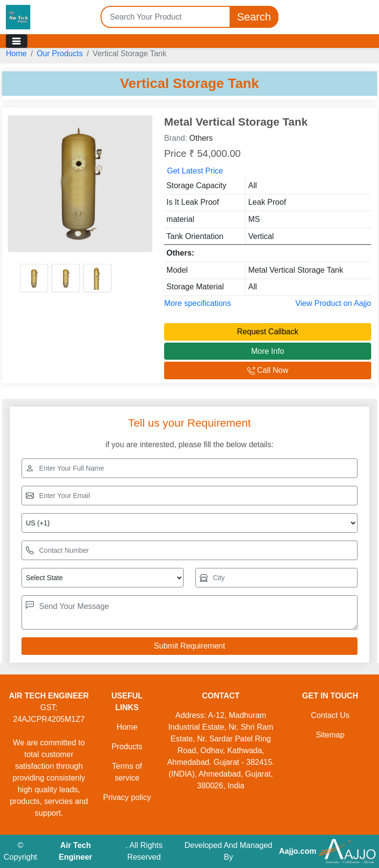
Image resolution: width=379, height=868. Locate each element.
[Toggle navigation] (17, 41)
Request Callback (267, 332)
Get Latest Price (195, 171)
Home (16, 54)
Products (127, 747)
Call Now (268, 370)
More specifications (198, 303)
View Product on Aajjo (333, 303)
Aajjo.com (297, 851)
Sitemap (330, 735)
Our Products (60, 54)
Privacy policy (127, 797)
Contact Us (330, 715)
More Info (268, 351)
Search (254, 17)
